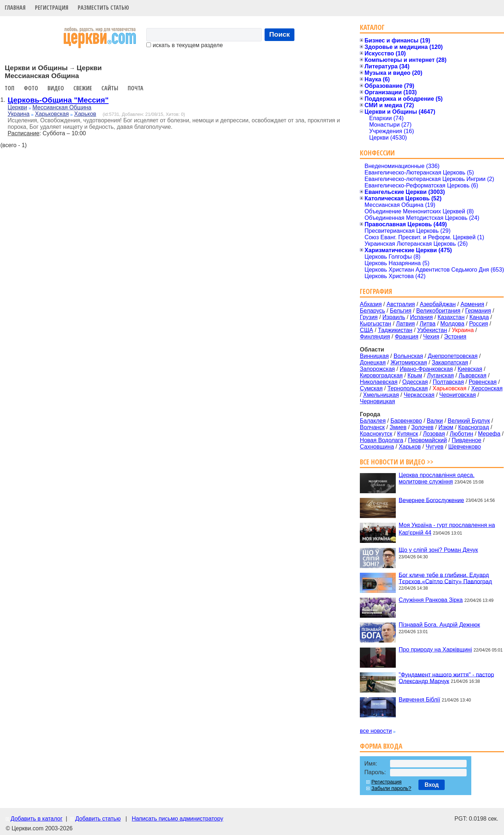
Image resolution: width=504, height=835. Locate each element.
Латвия (406, 324)
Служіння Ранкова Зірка (431, 600)
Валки (435, 421)
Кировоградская (381, 375)
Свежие (83, 88)
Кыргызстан (375, 324)
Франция (407, 337)
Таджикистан (395, 330)
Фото (31, 88)
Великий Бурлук (469, 421)
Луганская (441, 375)
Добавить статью (98, 819)
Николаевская (379, 382)
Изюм (446, 427)
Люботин (461, 434)
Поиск (280, 34)
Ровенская (483, 382)
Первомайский (427, 440)
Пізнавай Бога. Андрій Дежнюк (439, 625)
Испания (421, 317)
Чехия (431, 337)
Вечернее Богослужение (431, 500)
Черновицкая (377, 401)
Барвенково (406, 421)
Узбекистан (432, 330)
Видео (56, 88)
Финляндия (375, 337)
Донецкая (373, 362)
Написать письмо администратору (177, 819)
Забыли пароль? (391, 788)
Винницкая (374, 356)
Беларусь (372, 311)
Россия (478, 324)
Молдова (452, 324)
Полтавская (448, 382)
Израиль (394, 317)
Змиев (398, 427)
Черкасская (419, 395)
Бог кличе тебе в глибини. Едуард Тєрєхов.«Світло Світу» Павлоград (445, 578)
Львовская (473, 375)
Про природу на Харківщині (435, 650)
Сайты (110, 88)
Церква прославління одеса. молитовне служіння (437, 478)
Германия (478, 311)
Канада (479, 317)
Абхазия (371, 304)
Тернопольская (408, 388)
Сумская (371, 388)
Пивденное (467, 440)
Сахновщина (377, 447)
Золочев (422, 427)
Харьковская (52, 114)
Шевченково (465, 447)
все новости (376, 731)
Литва (427, 324)
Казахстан (451, 317)
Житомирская (409, 362)
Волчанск (372, 427)
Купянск (408, 434)
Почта (136, 88)
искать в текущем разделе (184, 45)
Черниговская (458, 395)
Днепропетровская (453, 356)
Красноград (473, 427)
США (366, 330)
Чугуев (435, 447)
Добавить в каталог (36, 819)
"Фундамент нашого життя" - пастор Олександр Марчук (446, 678)
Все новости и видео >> (397, 462)
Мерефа (489, 434)
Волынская (408, 356)
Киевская (470, 369)
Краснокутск (376, 434)
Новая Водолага (382, 440)
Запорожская (377, 369)
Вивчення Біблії (419, 700)
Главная (15, 8)
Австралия (401, 304)
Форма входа (381, 746)
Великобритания (438, 311)
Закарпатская (450, 362)
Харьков (85, 114)
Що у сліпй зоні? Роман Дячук (438, 550)
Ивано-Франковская (426, 369)
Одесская (415, 382)
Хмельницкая (381, 395)
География (376, 291)
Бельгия (400, 311)
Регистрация (52, 8)
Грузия (369, 317)
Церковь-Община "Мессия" (58, 100)
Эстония (455, 337)
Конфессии (377, 153)
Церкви (17, 107)
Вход (432, 785)
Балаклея (373, 421)
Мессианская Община (62, 107)
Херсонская (487, 388)
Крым (415, 375)
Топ (10, 88)
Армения (472, 304)
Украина (19, 114)
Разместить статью (103, 8)
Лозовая (434, 434)
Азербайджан (438, 304)
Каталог (372, 27)
